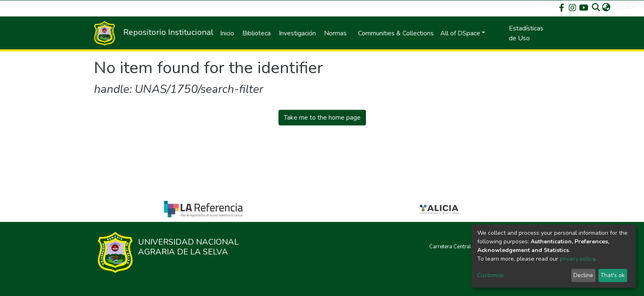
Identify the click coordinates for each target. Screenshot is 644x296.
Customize (491, 275)
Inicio (227, 33)
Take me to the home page (322, 118)
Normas (335, 33)
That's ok (613, 275)
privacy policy (577, 259)
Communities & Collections (396, 33)
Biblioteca (256, 33)
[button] (606, 7)
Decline (583, 275)
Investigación (297, 33)
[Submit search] (596, 7)
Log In (621, 7)
